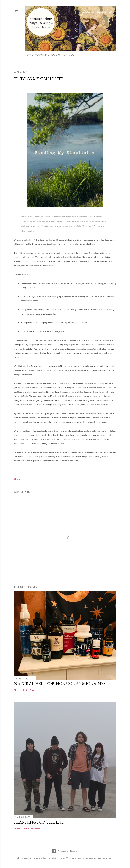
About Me (42, 55)
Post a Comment (31, 690)
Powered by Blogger (65, 851)
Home (29, 55)
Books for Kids (63, 55)
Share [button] (17, 479)
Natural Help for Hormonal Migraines (60, 683)
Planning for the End (39, 822)
